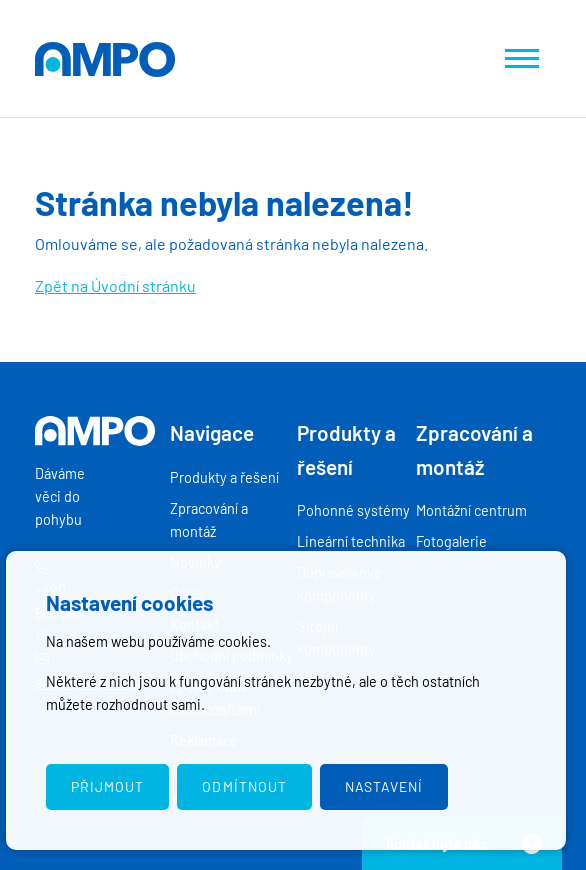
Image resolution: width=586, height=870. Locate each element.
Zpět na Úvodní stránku (115, 285)
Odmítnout (244, 786)
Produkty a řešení (224, 477)
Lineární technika (351, 541)
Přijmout (107, 786)
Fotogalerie (451, 541)
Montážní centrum (471, 510)
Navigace (212, 432)
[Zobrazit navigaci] (522, 58)
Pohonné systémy (353, 510)
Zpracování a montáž (209, 520)
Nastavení (384, 786)
